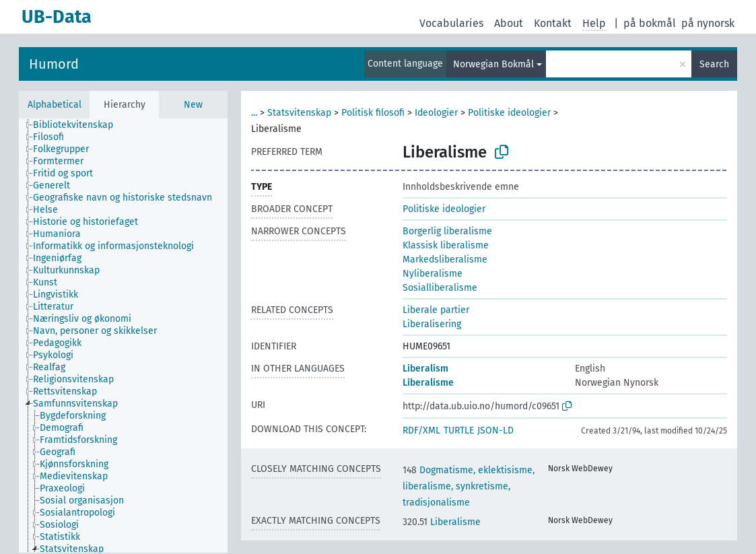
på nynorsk (708, 23)
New (193, 105)
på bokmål (650, 23)
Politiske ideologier (509, 113)
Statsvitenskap (299, 113)
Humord (54, 64)
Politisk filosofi (373, 113)
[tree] (123, 336)
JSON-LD (495, 430)
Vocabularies (451, 23)
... (254, 113)
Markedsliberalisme (445, 259)
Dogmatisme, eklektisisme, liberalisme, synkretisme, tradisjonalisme (469, 486)
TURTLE (459, 430)
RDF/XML (421, 430)
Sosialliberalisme (440, 288)
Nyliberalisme (433, 274)
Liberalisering (432, 324)
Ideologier (436, 113)
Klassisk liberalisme (446, 245)
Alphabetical (55, 105)
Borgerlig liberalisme (447, 231)
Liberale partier (436, 310)
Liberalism (425, 369)
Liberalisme (428, 383)
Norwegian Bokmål (493, 64)
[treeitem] (79, 125)
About (509, 23)
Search (714, 64)
